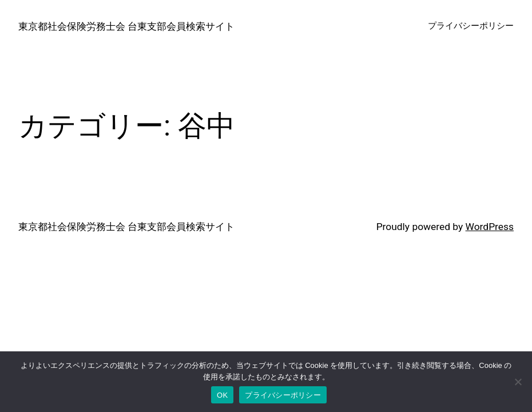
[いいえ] (518, 382)
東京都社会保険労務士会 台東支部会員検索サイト (126, 26)
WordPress (490, 227)
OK (222, 395)
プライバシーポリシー (283, 395)
